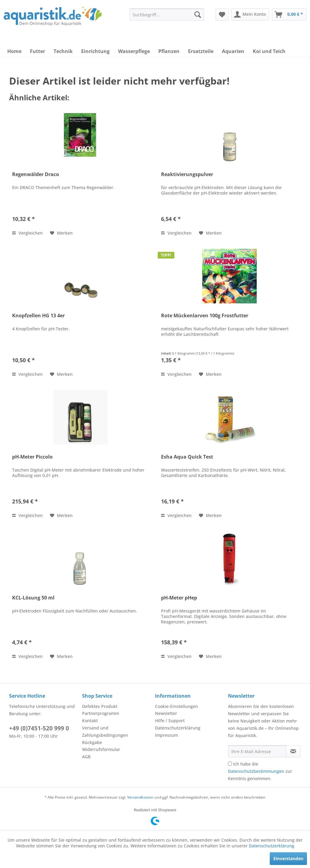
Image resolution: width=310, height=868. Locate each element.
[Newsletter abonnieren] (293, 751)
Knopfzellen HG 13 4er (38, 316)
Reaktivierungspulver (187, 174)
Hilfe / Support (170, 721)
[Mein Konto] (250, 15)
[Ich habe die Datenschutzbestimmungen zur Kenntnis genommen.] (230, 764)
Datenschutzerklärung (178, 728)
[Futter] (38, 51)
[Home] (14, 51)
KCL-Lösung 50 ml (33, 598)
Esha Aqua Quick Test (187, 457)
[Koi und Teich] (269, 51)
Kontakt (90, 721)
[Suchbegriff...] (167, 15)
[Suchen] (198, 15)
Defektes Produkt (100, 706)
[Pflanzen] (169, 51)
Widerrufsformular (101, 749)
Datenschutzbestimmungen (256, 771)
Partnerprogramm (101, 713)
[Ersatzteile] (201, 51)
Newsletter (166, 713)
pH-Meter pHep (179, 598)
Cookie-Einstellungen (176, 706)
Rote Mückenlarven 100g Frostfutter (205, 316)
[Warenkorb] (289, 15)
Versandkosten (140, 797)
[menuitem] (167, 15)
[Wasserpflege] (134, 51)
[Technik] (63, 51)
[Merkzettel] (222, 15)
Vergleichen (27, 233)
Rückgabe (92, 742)
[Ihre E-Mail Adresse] (257, 751)
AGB (86, 757)
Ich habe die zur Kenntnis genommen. (260, 771)
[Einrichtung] (95, 51)
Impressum (167, 735)
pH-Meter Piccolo (32, 457)
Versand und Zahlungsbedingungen (105, 731)
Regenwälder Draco (36, 174)
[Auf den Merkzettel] (61, 233)
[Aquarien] (233, 51)
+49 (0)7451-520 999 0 (39, 728)
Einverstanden (288, 858)
